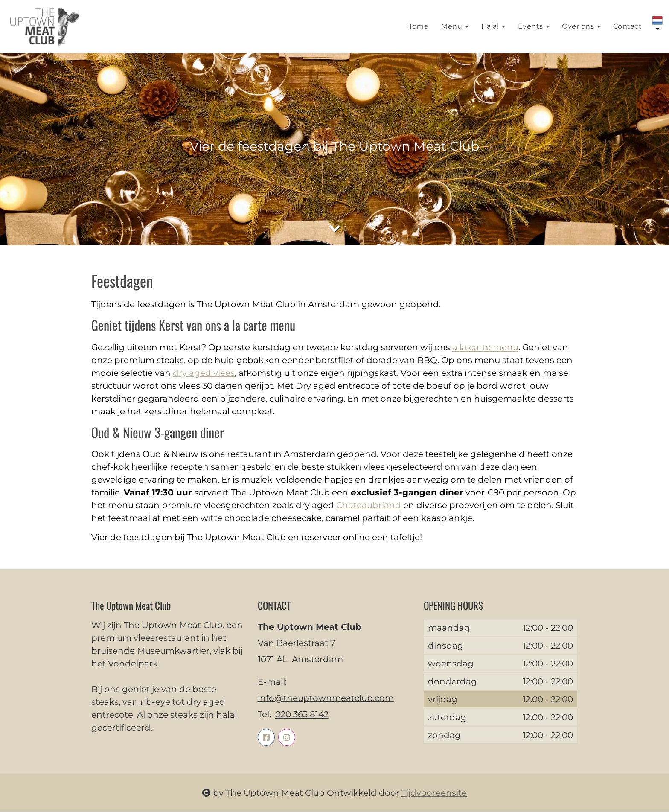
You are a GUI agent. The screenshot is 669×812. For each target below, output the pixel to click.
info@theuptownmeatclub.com (326, 698)
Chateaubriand (369, 506)
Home (417, 27)
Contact (628, 27)
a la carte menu (485, 348)
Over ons (581, 27)
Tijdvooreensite (434, 793)
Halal (493, 27)
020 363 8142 (302, 715)
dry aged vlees (204, 373)
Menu (455, 27)
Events (534, 27)
